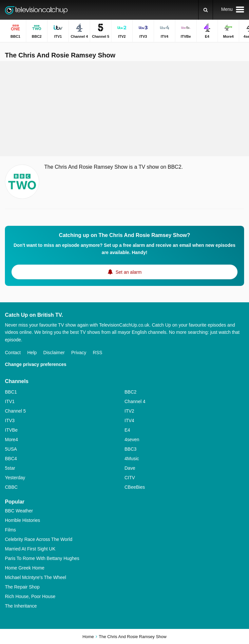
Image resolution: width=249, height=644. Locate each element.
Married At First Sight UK (30, 549)
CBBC (11, 487)
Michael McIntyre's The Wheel (36, 577)
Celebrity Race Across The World (39, 539)
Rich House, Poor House (30, 596)
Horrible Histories (22, 520)
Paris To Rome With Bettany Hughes (42, 558)
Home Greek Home (25, 568)
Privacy (79, 353)
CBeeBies (135, 487)
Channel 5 (15, 411)
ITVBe (11, 430)
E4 (127, 430)
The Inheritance (21, 606)
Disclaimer (54, 353)
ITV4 (129, 420)
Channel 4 (135, 401)
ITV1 (10, 401)
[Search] (206, 10)
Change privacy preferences (36, 364)
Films (10, 530)
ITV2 (129, 411)
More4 (11, 440)
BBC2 (131, 392)
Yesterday (15, 478)
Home (88, 637)
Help (32, 353)
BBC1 (11, 392)
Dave (130, 468)
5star (10, 468)
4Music (132, 459)
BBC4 (11, 459)
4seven (132, 440)
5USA (11, 449)
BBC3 (131, 449)
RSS (97, 353)
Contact (13, 353)
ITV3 (10, 420)
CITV (130, 478)
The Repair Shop (22, 587)
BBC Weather (19, 511)
